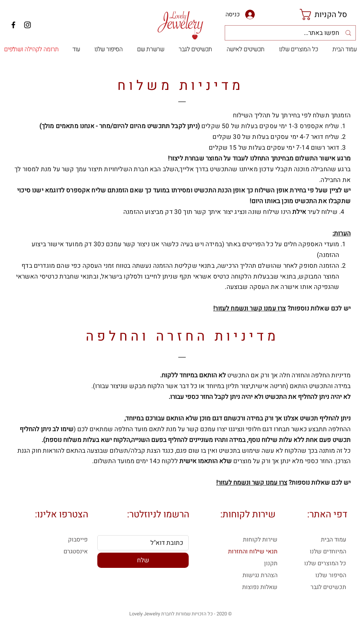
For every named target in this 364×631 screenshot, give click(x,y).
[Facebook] (13, 25)
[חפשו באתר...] (290, 33)
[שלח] (143, 560)
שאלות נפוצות (260, 587)
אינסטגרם (76, 552)
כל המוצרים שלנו (325, 563)
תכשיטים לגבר (328, 587)
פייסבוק (78, 540)
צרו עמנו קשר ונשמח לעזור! (249, 308)
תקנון (271, 563)
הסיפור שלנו (331, 575)
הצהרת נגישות (260, 575)
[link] (330, 14)
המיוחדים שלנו (328, 552)
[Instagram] (27, 25)
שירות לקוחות (260, 540)
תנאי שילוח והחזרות (253, 552)
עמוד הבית (334, 540)
